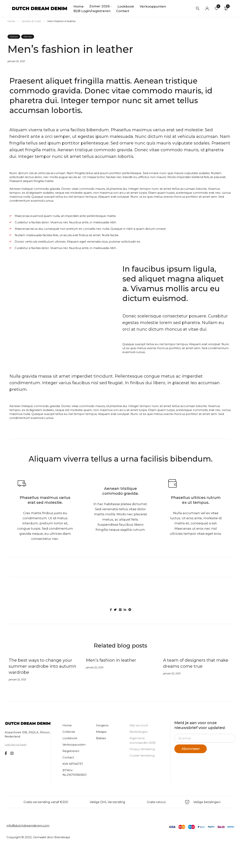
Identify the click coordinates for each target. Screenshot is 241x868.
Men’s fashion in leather (112, 660)
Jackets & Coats (31, 21)
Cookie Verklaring (142, 755)
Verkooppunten (74, 745)
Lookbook (70, 738)
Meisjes (101, 732)
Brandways (62, 837)
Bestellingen (139, 732)
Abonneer (192, 749)
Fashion (14, 36)
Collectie (69, 732)
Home (11, 21)
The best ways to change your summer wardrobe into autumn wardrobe (42, 666)
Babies (101, 738)
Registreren (71, 751)
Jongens (102, 725)
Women (28, 36)
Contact (68, 757)
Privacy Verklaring (142, 749)
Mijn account (139, 725)
